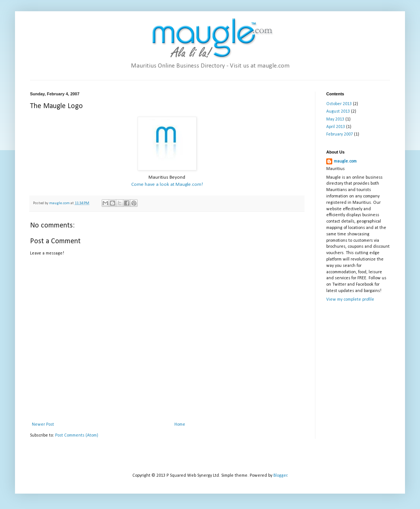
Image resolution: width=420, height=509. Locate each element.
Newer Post (43, 425)
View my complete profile (350, 300)
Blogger (280, 476)
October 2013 (339, 104)
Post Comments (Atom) (77, 435)
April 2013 (336, 127)
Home (180, 425)
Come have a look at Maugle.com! (167, 184)
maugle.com (345, 161)
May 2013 (335, 119)
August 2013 (338, 111)
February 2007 (340, 134)
